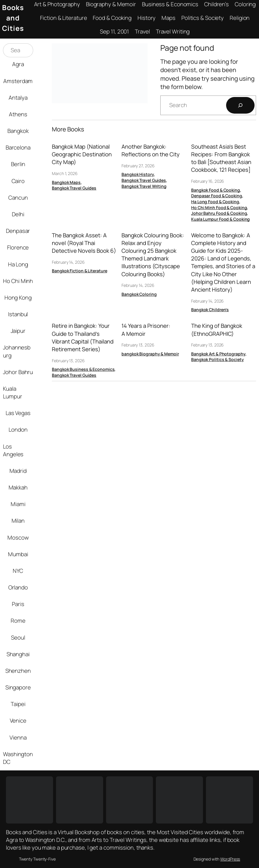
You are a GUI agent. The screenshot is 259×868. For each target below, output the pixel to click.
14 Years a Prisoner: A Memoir (146, 330)
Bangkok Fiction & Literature (79, 271)
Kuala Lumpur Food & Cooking (220, 219)
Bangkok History (138, 174)
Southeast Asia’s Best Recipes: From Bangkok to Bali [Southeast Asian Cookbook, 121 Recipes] (221, 158)
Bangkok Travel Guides (74, 188)
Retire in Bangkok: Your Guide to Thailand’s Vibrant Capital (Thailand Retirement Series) (83, 337)
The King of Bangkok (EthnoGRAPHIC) (217, 330)
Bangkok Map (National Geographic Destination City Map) (82, 154)
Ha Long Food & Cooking (215, 202)
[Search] (240, 105)
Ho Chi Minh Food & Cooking (219, 208)
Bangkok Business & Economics (83, 369)
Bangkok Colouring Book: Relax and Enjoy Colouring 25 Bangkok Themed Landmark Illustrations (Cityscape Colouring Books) (153, 255)
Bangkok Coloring (139, 294)
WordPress (230, 859)
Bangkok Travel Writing (144, 186)
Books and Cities (13, 18)
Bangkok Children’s (210, 310)
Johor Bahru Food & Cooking (219, 213)
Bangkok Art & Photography (218, 354)
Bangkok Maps (66, 182)
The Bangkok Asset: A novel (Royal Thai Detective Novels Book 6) (84, 243)
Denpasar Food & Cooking (217, 196)
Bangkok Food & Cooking (216, 190)
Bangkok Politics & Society (217, 359)
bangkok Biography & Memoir (150, 354)
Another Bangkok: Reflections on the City (151, 150)
